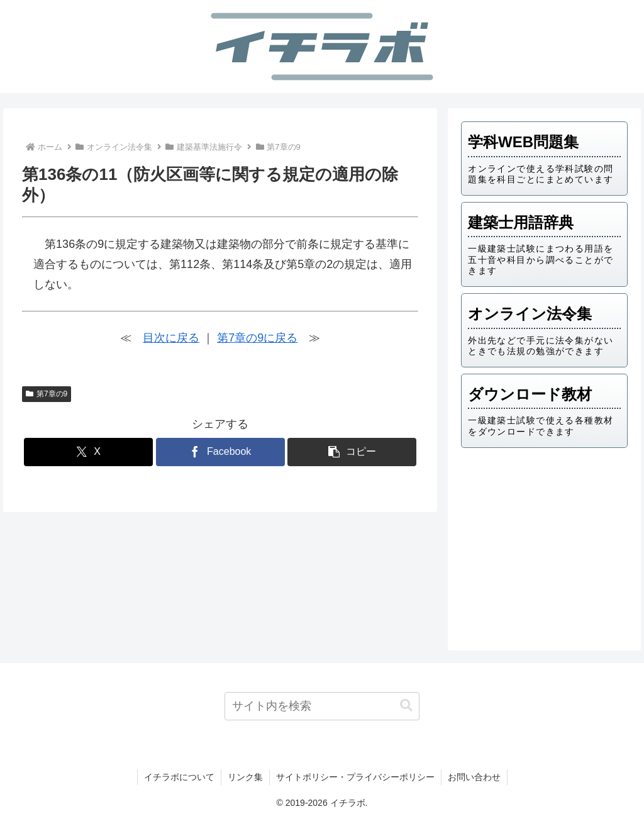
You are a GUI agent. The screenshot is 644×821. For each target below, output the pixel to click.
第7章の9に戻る (257, 338)
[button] (352, 452)
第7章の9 (47, 394)
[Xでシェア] (88, 452)
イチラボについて (179, 777)
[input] (322, 706)
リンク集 (245, 777)
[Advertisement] (544, 545)
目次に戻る (171, 338)
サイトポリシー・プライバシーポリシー (355, 777)
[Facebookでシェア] (220, 452)
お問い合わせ (474, 777)
